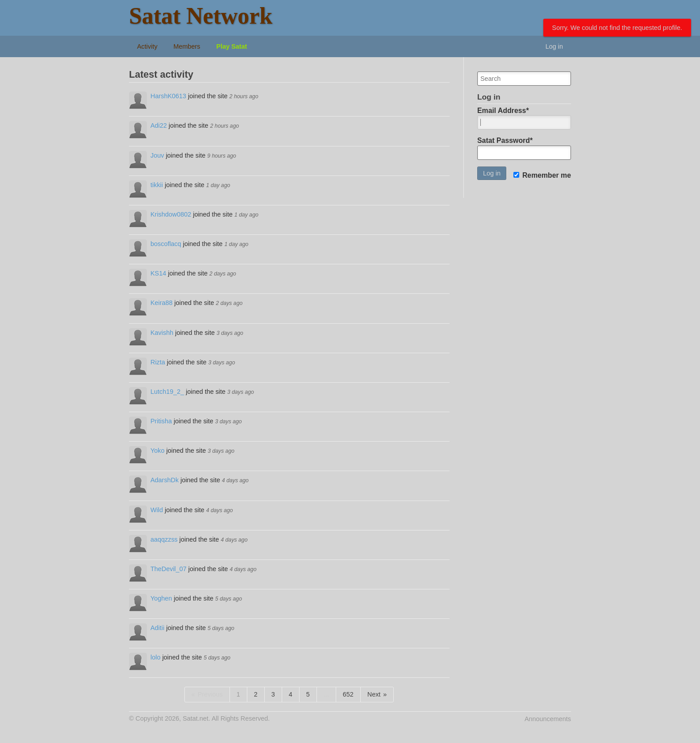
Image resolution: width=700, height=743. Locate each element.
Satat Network (201, 16)
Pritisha (161, 421)
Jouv (157, 155)
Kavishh (162, 333)
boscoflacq (166, 244)
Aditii (157, 628)
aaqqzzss (164, 539)
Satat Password (505, 140)
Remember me (542, 175)
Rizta (158, 362)
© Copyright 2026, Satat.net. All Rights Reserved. (199, 718)
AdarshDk (165, 480)
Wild (157, 510)
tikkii (157, 185)
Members (187, 46)
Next (374, 694)
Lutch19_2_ (167, 392)
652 (348, 694)
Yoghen (161, 598)
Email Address (503, 111)
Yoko (157, 451)
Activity (147, 46)
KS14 (158, 273)
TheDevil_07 (169, 569)
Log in (554, 46)
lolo (155, 657)
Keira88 (162, 303)
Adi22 (159, 125)
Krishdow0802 (171, 214)
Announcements (548, 719)
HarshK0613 (168, 96)
